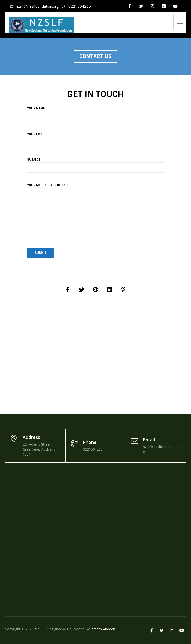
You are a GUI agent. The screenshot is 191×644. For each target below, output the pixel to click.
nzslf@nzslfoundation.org (37, 6)
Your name (95, 112)
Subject (95, 164)
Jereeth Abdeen (103, 629)
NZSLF (40, 629)
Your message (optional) (95, 213)
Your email (95, 138)
